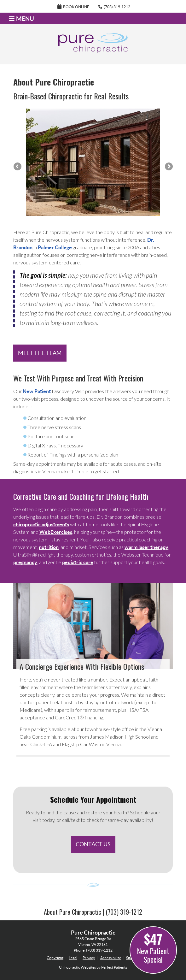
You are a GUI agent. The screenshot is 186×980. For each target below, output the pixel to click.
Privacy (89, 958)
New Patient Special (153, 947)
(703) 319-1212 (117, 7)
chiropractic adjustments (41, 524)
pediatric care (78, 562)
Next (168, 167)
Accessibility (110, 958)
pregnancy (25, 562)
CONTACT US (93, 844)
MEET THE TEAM (40, 353)
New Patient (37, 391)
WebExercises (56, 532)
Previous (18, 167)
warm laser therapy (146, 547)
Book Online (73, 6)
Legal (73, 958)
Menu (22, 19)
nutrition (49, 547)
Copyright (55, 958)
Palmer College (55, 247)
